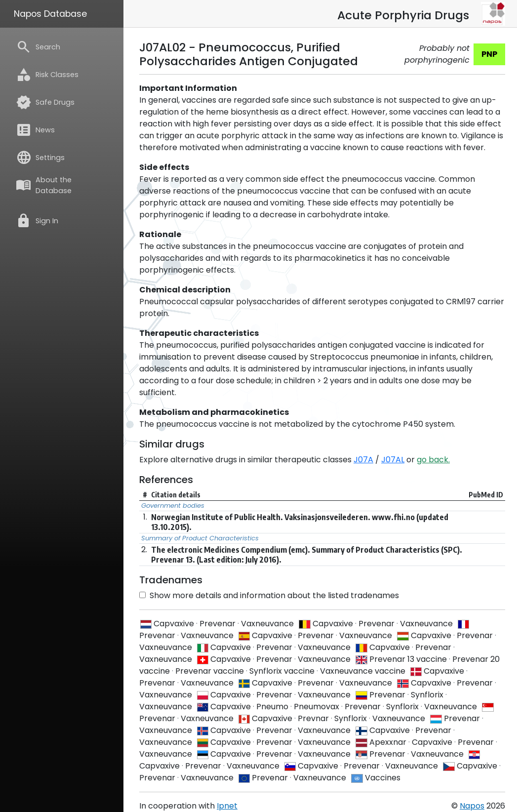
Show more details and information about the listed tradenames (269, 595)
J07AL (393, 460)
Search (38, 47)
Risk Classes (47, 75)
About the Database (44, 185)
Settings (40, 158)
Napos (472, 806)
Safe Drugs (45, 102)
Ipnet (227, 806)
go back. (433, 460)
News (35, 130)
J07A (363, 460)
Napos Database (50, 14)
